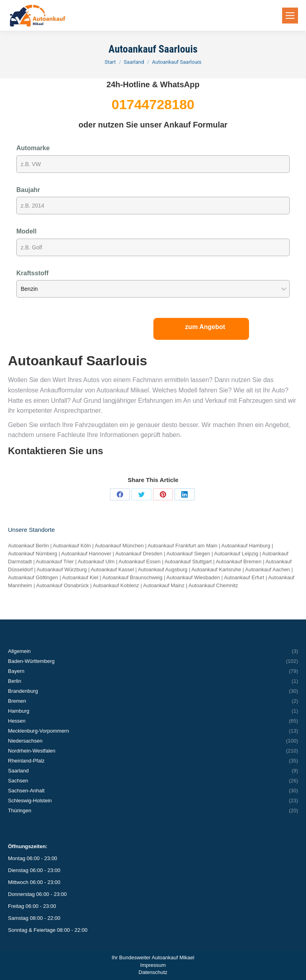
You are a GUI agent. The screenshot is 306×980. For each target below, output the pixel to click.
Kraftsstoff (32, 273)
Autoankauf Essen (140, 562)
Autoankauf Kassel (112, 569)
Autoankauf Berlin (28, 546)
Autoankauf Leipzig (236, 554)
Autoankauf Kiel (80, 577)
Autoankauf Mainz (164, 585)
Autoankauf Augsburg (163, 569)
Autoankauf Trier (55, 562)
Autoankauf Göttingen (33, 577)
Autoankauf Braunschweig (132, 577)
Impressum (153, 965)
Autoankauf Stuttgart (188, 562)
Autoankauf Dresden (139, 554)
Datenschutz (153, 972)
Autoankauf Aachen (268, 569)
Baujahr (28, 190)
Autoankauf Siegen (188, 554)
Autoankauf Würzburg (62, 569)
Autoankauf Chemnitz (213, 585)
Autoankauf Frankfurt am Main (183, 546)
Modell (26, 231)
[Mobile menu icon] (290, 16)
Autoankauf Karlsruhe (216, 569)
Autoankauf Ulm (96, 562)
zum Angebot (205, 327)
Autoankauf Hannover (86, 554)
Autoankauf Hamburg (246, 546)
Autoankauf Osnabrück (63, 585)
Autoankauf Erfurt (244, 577)
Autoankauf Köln (72, 546)
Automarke (33, 148)
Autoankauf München (119, 546)
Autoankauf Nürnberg (33, 554)
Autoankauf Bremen (238, 562)
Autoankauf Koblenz (116, 585)
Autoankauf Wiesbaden (193, 577)
